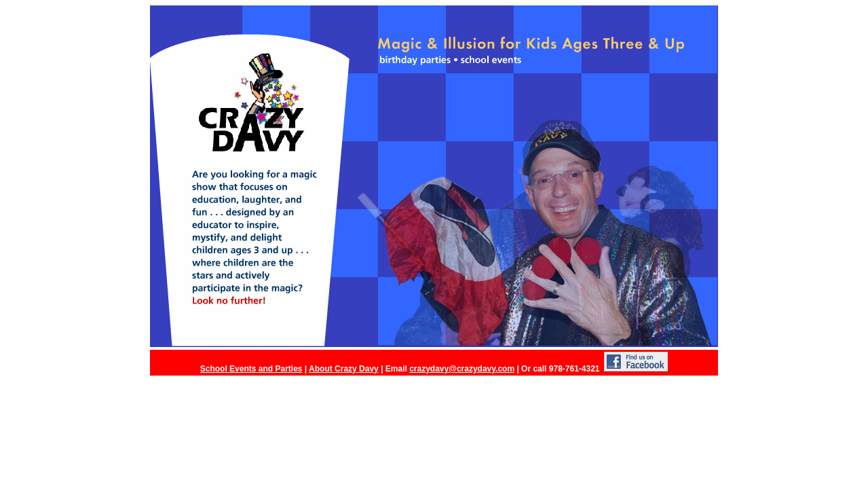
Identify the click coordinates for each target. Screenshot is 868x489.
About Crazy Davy (344, 369)
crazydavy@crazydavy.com (462, 369)
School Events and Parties (251, 369)
